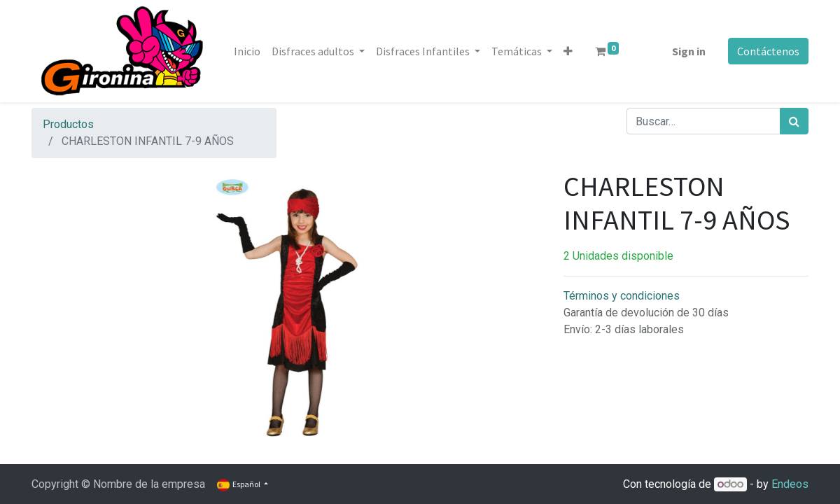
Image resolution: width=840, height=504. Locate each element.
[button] (568, 51)
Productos (68, 124)
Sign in (689, 51)
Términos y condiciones (622, 296)
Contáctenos (768, 51)
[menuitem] (247, 51)
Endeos (790, 484)
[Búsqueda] (794, 121)
